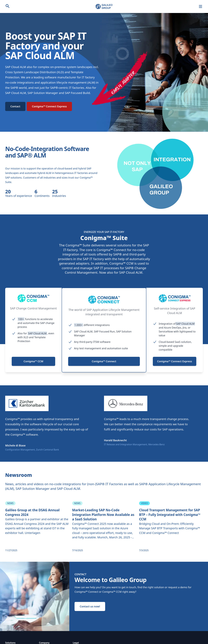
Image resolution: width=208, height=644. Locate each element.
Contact (15, 106)
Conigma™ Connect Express (49, 106)
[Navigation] (201, 7)
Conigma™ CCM (33, 361)
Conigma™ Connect (104, 361)
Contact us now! (90, 606)
